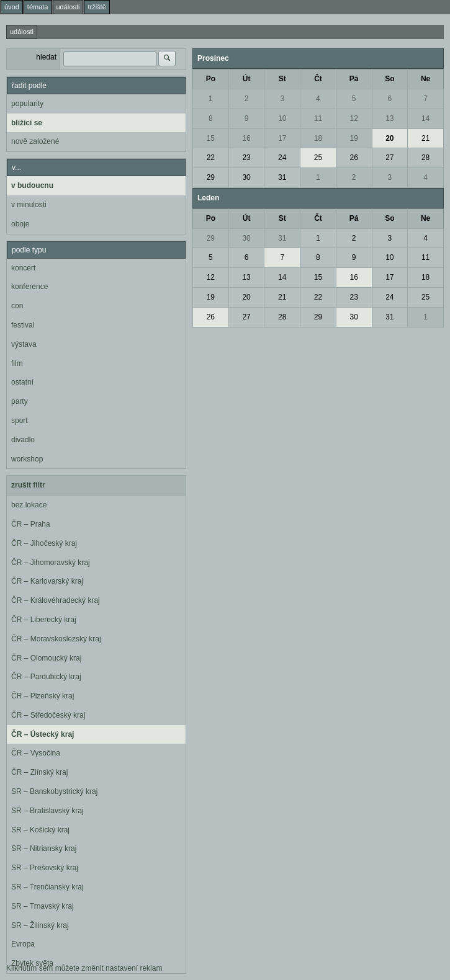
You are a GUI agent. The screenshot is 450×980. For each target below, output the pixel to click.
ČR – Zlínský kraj (39, 772)
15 (211, 138)
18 (318, 138)
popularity (27, 104)
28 (425, 158)
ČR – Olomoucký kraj (46, 658)
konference (29, 287)
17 (282, 138)
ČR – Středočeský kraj (48, 715)
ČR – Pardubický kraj (46, 677)
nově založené (35, 141)
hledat (46, 57)
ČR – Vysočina (36, 753)
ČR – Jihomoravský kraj (51, 563)
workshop (27, 459)
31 (282, 177)
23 (246, 158)
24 (282, 158)
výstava (24, 344)
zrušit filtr (28, 485)
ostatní (22, 382)
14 (425, 118)
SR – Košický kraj (40, 830)
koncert (23, 268)
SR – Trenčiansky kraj (47, 887)
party (20, 401)
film (17, 363)
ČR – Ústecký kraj (43, 734)
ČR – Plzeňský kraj (43, 696)
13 (389, 118)
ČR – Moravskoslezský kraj (56, 639)
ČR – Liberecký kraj (44, 620)
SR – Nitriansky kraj (44, 849)
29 (211, 177)
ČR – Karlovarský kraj (47, 581)
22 (211, 158)
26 (353, 158)
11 (318, 118)
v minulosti (29, 205)
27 (389, 158)
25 (318, 158)
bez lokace (29, 505)
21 (425, 138)
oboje (20, 224)
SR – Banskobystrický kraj (54, 791)
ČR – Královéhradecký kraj (56, 600)
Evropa (23, 944)
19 (353, 138)
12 (353, 118)
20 (389, 138)
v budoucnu (32, 185)
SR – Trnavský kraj (43, 906)
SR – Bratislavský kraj (47, 811)
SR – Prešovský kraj (45, 868)
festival (23, 325)
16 (246, 138)
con (17, 306)
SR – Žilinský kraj (40, 925)
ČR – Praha (31, 524)
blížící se (27, 123)
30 (246, 177)
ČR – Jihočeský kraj (44, 543)
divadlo (23, 440)
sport (20, 421)
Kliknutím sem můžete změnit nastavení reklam (84, 968)
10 (282, 118)
